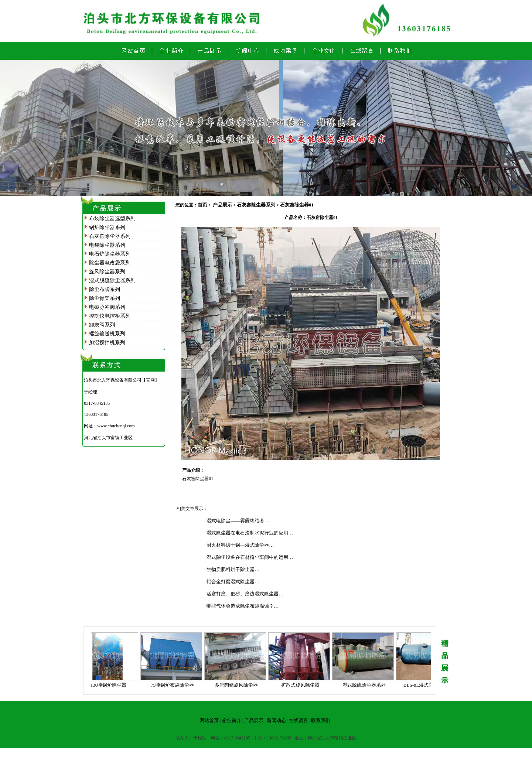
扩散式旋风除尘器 (303, 685)
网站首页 (209, 720)
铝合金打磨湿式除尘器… (233, 582)
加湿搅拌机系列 (107, 343)
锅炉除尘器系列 (107, 227)
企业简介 (232, 720)
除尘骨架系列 (105, 298)
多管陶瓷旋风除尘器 (238, 685)
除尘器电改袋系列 (110, 263)
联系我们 (321, 720)
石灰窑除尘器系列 (110, 236)
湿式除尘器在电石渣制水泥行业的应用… (250, 533)
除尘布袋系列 (105, 289)
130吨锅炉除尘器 (111, 685)
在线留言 (299, 720)
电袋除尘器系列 (107, 245)
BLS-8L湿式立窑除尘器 (430, 685)
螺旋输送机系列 (107, 334)
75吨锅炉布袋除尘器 (175, 685)
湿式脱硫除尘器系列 (112, 281)
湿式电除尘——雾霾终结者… (238, 521)
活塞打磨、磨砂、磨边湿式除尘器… (245, 594)
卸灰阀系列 (102, 325)
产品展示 (222, 205)
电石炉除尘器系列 (110, 254)
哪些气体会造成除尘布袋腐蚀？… (243, 606)
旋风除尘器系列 (107, 272)
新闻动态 (276, 720)
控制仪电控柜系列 (110, 316)
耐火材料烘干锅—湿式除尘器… (240, 545)
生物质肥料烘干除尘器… (233, 569)
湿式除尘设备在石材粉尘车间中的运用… (250, 557)
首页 (202, 205)
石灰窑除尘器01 (297, 205)
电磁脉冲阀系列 (107, 307)
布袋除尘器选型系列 (112, 218)
